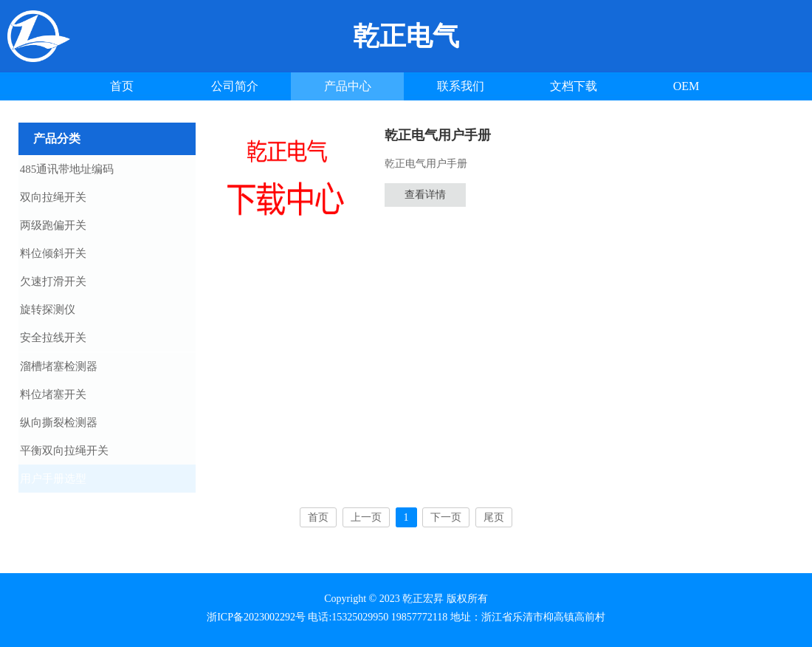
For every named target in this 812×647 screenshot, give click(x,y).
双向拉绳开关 (66, 198)
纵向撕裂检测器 (72, 428)
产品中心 (348, 86)
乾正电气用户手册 (438, 135)
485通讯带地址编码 (80, 169)
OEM (687, 86)
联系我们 (461, 86)
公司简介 (235, 86)
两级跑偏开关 (66, 227)
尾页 (494, 526)
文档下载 (574, 86)
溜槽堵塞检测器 (72, 371)
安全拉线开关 (66, 342)
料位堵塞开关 (66, 400)
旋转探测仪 (61, 313)
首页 (122, 86)
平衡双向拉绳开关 (78, 457)
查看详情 (425, 195)
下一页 (446, 526)
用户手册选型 (66, 486)
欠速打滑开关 (66, 284)
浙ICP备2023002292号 (256, 617)
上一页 (366, 526)
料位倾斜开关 (66, 256)
